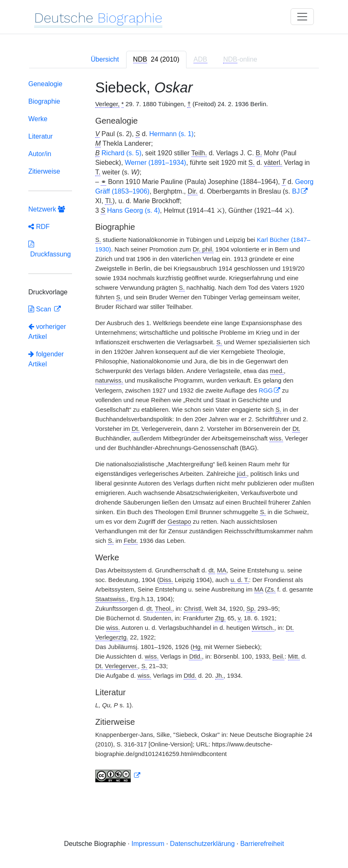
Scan (41, 309)
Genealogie (45, 84)
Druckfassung (50, 249)
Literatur (41, 136)
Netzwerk (47, 209)
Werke (38, 119)
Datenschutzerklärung (202, 844)
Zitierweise (44, 171)
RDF (39, 227)
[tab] (156, 60)
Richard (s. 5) (122, 153)
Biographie (44, 101)
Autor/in (40, 154)
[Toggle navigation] (302, 17)
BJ (296, 191)
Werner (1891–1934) (155, 163)
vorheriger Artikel (47, 332)
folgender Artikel (46, 359)
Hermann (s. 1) (171, 134)
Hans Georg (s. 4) (133, 210)
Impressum (148, 844)
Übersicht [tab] (105, 59)
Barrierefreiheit (262, 844)
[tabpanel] (174, 433)
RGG (266, 390)
